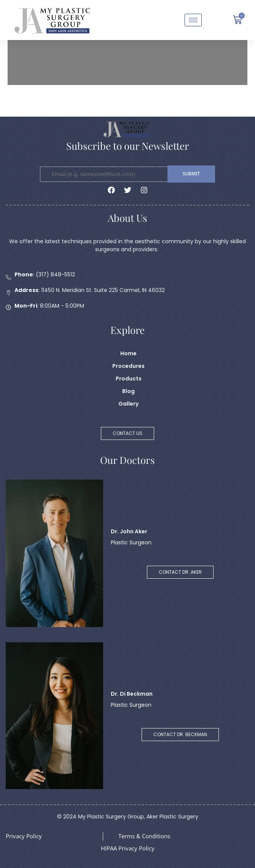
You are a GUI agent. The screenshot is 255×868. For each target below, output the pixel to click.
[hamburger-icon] (193, 20)
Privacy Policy (24, 836)
